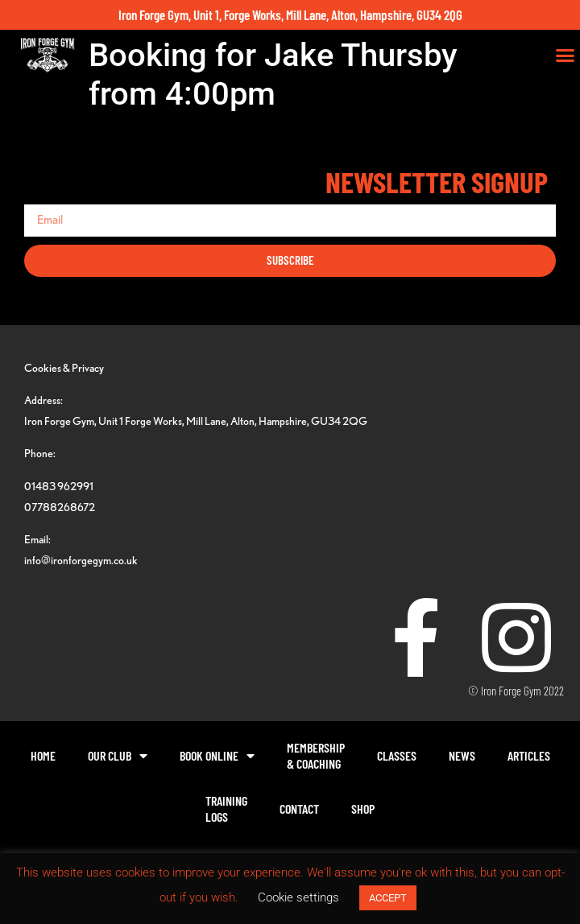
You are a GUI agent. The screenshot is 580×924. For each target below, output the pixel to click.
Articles (529, 755)
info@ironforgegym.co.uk (81, 560)
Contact (299, 808)
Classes (397, 755)
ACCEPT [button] (388, 898)
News (462, 755)
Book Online (217, 756)
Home (43, 755)
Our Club (118, 756)
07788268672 (60, 507)
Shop (363, 808)
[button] (565, 56)
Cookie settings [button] (298, 897)
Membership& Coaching (316, 755)
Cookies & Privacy (64, 367)
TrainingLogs (226, 808)
